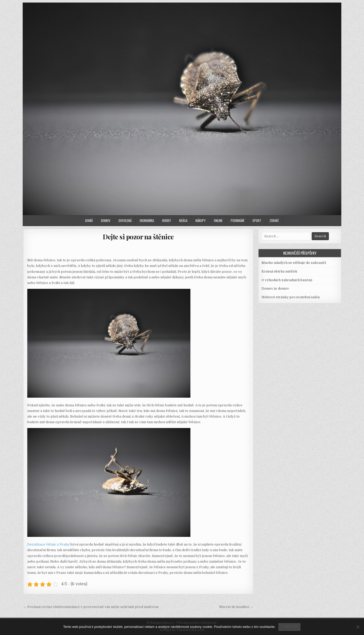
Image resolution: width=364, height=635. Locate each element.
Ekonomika (147, 221)
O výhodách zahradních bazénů (287, 280)
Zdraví (274, 221)
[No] (358, 627)
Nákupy (201, 221)
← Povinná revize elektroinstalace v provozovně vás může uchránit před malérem (91, 607)
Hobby (167, 221)
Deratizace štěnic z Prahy (48, 544)
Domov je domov (275, 288)
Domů (89, 221)
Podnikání (237, 221)
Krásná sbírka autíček (279, 271)
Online (218, 221)
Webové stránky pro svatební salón (291, 297)
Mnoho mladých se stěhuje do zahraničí (294, 263)
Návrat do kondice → (236, 607)
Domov (106, 221)
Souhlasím (289, 627)
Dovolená (125, 221)
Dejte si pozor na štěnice (138, 237)
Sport (257, 221)
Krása (183, 221)
